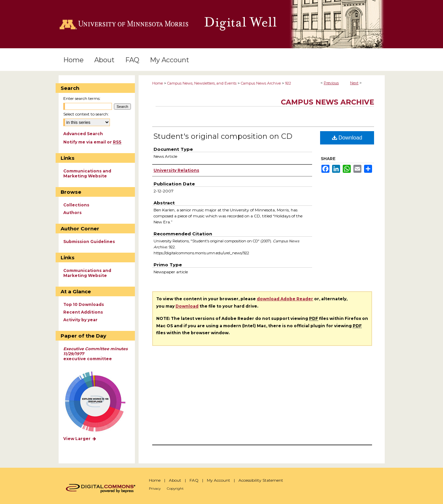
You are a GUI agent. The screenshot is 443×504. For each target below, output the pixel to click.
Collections (76, 205)
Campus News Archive (261, 83)
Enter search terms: (82, 98)
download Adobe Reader (285, 299)
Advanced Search (83, 134)
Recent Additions (83, 312)
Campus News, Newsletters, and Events (202, 83)
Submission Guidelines (89, 242)
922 (288, 83)
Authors (72, 213)
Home (158, 83)
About (175, 480)
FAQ (194, 480)
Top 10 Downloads (84, 304)
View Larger (80, 439)
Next (354, 83)
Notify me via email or (92, 142)
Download (347, 138)
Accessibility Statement (261, 480)
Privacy (155, 489)
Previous (331, 83)
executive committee (95, 354)
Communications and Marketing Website (87, 173)
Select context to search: (86, 114)
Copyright (175, 489)
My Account (219, 480)
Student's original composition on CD (223, 136)
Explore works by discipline (99, 402)
